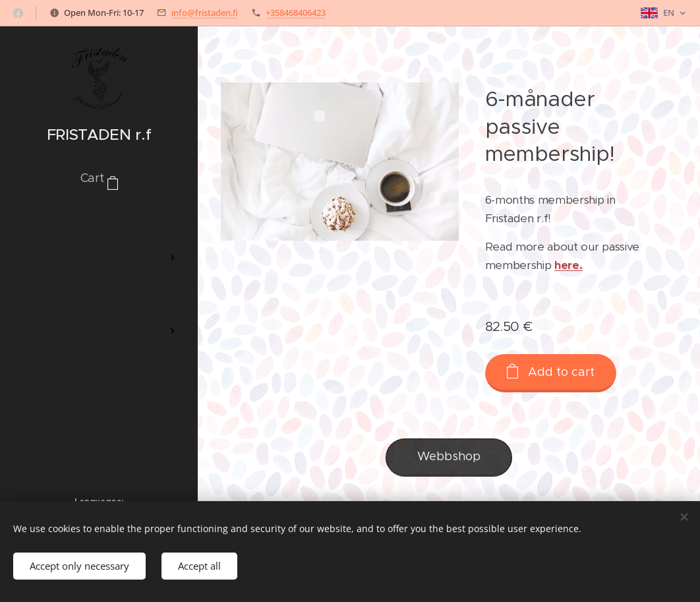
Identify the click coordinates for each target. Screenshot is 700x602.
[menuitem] (99, 219)
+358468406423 (296, 13)
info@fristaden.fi (205, 13)
